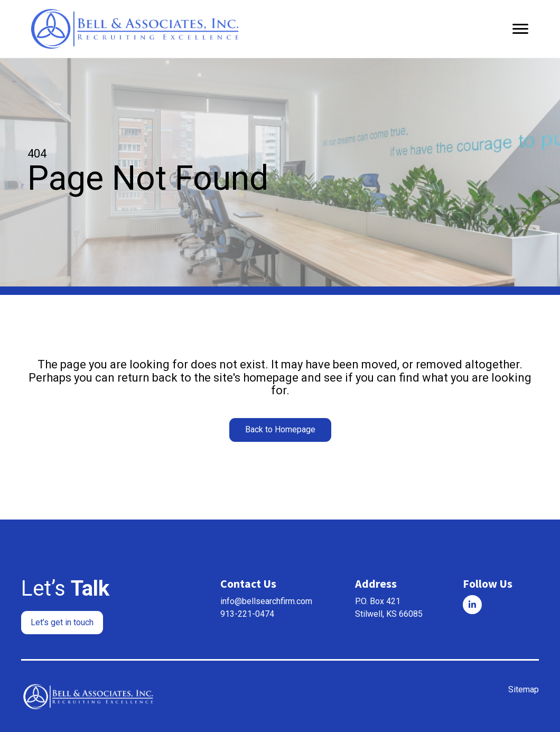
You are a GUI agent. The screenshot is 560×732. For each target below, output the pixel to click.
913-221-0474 (247, 613)
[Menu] (520, 29)
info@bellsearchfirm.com (266, 601)
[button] (280, 430)
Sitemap (524, 689)
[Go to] (472, 604)
